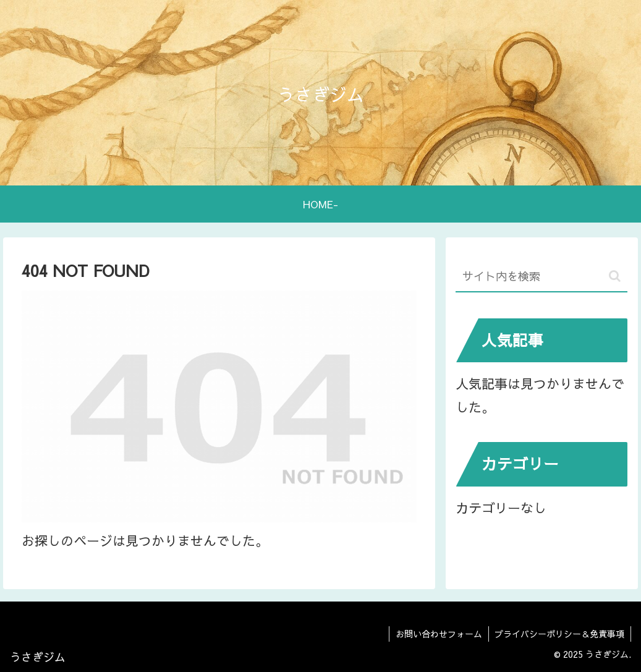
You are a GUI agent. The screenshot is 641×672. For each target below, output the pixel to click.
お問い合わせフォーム (438, 634)
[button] (615, 276)
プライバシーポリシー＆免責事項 (559, 634)
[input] (541, 277)
